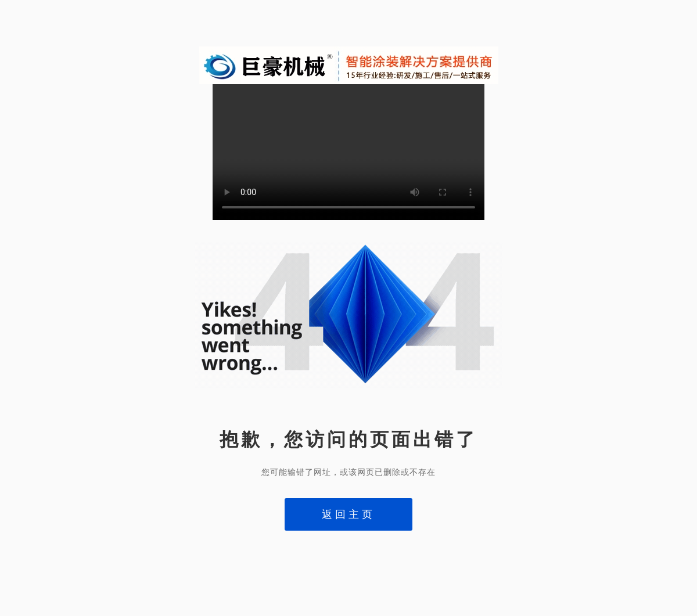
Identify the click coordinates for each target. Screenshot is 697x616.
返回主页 (348, 514)
